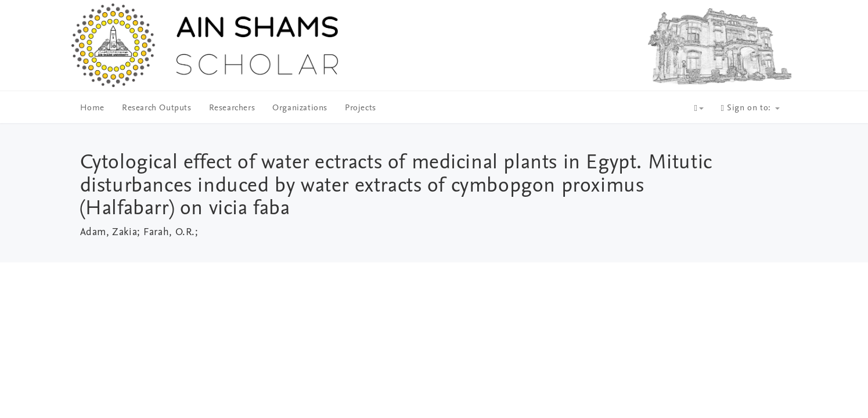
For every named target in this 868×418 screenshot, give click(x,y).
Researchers (232, 108)
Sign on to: (750, 108)
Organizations (300, 108)
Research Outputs (157, 108)
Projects (361, 108)
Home (92, 108)
